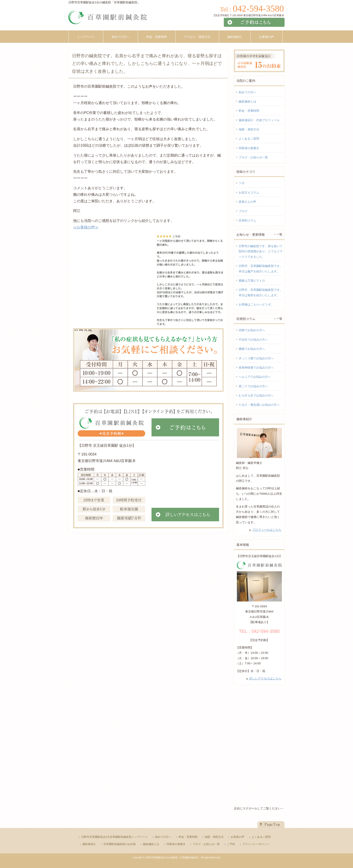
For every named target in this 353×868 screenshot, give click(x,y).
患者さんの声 (247, 202)
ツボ (242, 183)
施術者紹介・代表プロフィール (259, 120)
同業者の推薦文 (249, 148)
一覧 (279, 234)
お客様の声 (238, 837)
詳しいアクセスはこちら (265, 678)
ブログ (243, 211)
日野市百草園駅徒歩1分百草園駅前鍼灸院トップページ (114, 837)
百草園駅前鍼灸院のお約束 (120, 844)
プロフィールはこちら (267, 530)
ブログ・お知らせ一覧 (253, 157)
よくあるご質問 (249, 139)
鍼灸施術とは (247, 101)
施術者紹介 (89, 844)
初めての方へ (247, 92)
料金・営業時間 (249, 111)
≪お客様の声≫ (86, 227)
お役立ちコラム (249, 193)
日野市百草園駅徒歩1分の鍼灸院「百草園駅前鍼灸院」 (173, 858)
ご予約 (231, 844)
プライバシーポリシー (256, 844)
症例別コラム (247, 220)
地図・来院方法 (249, 129)
